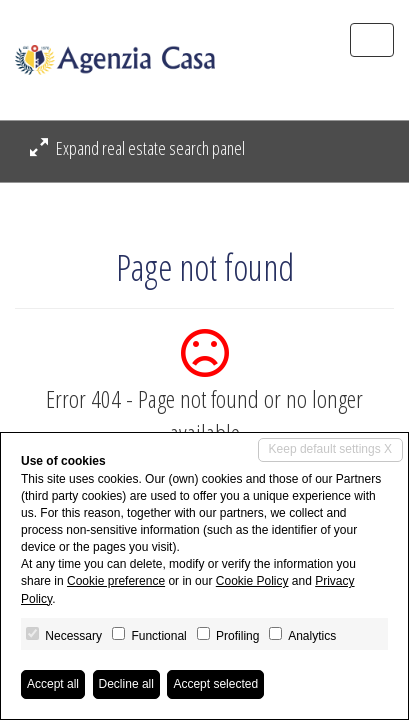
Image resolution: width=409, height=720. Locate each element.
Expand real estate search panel (137, 148)
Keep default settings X (330, 449)
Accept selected (215, 684)
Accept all (53, 684)
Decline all (126, 684)
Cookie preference (116, 581)
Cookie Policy (252, 581)
